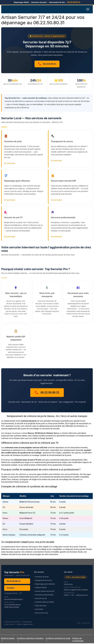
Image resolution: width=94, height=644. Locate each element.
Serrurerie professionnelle (44, 595)
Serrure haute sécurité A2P (45, 591)
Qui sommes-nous (42, 613)
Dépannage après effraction (45, 584)
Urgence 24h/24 (41, 588)
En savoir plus (10, 163)
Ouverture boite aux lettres (45, 602)
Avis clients (39, 609)
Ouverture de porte (42, 577)
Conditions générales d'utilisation (30, 638)
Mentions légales (8, 638)
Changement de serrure (44, 580)
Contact (10, 588)
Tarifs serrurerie (41, 606)
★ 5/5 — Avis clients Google (76, 577)
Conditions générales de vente (58, 638)
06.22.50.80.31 (47, 64)
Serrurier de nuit (41, 598)
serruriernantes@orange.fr (14, 599)
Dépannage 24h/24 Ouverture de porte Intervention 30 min (47, 2)
